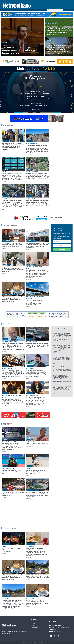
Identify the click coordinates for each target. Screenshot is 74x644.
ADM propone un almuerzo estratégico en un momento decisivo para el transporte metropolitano (35, 303)
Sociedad (49, 41)
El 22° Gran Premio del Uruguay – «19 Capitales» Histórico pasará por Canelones (13, 494)
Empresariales (7, 241)
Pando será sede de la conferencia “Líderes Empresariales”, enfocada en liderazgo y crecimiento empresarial (38, 245)
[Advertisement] (37, 515)
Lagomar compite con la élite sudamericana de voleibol (11, 471)
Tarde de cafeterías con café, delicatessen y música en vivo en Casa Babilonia (12, 550)
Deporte (5, 439)
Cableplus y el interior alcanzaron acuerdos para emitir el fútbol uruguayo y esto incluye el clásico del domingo (37, 495)
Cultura (49, 24)
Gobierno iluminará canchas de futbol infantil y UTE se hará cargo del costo (38, 443)
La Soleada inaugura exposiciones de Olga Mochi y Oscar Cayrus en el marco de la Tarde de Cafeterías (38, 576)
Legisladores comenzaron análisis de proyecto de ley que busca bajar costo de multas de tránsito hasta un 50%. (38, 346)
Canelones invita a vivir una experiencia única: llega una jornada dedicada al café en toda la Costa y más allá (38, 602)
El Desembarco (35, 638)
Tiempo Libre (15, 294)
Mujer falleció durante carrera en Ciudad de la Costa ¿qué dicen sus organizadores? (37, 472)
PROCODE (48, 642)
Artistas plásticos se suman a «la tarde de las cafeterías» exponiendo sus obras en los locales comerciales (12, 299)
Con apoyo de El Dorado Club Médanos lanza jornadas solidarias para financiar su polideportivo (13, 245)
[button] (70, 4)
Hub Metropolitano (36, 636)
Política (5, 42)
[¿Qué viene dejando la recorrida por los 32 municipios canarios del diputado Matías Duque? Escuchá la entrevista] (22, 37)
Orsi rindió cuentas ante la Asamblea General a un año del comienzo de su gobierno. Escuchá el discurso (13, 401)
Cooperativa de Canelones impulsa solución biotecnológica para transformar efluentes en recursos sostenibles (13, 269)
